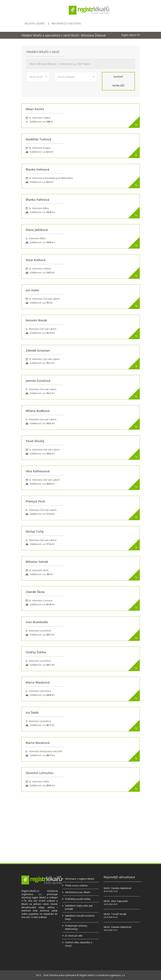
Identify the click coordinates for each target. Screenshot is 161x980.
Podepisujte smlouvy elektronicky (76, 927)
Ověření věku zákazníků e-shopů (79, 944)
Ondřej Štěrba (36, 652)
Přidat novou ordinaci (76, 885)
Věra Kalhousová (38, 471)
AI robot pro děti (74, 936)
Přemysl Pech (35, 501)
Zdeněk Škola (35, 592)
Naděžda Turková (38, 139)
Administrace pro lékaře (78, 892)
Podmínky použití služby (78, 899)
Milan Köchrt (35, 109)
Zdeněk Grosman (38, 350)
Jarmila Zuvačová (38, 381)
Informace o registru (66, 24)
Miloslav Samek (37, 562)
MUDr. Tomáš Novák (115, 914)
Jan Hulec (32, 290)
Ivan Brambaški (37, 622)
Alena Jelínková (37, 230)
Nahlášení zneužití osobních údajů (80, 917)
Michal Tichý (35, 531)
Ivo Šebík (32, 713)
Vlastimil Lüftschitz (40, 773)
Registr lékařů (35, 24)
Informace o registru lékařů (80, 879)
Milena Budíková (38, 411)
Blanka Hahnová (37, 169)
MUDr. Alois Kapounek (116, 901)
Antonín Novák (36, 320)
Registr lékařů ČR (131, 35)
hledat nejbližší (118, 81)
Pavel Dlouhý (35, 441)
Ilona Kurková (36, 260)
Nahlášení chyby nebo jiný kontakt (79, 907)
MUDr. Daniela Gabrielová (117, 888)
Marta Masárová (38, 682)
